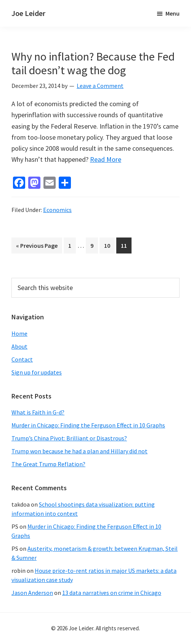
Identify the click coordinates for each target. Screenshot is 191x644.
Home (19, 333)
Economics (57, 210)
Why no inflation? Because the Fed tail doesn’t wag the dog (93, 63)
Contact (22, 359)
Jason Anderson (32, 593)
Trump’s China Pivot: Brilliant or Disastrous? (69, 438)
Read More (106, 159)
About (19, 346)
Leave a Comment (100, 86)
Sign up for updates (37, 372)
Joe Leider (28, 13)
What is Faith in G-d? (38, 412)
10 (109, 245)
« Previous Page (37, 247)
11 (126, 245)
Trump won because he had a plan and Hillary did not (79, 451)
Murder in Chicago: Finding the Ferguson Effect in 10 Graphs (88, 425)
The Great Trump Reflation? (48, 464)
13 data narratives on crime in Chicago (112, 593)
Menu (173, 13)
